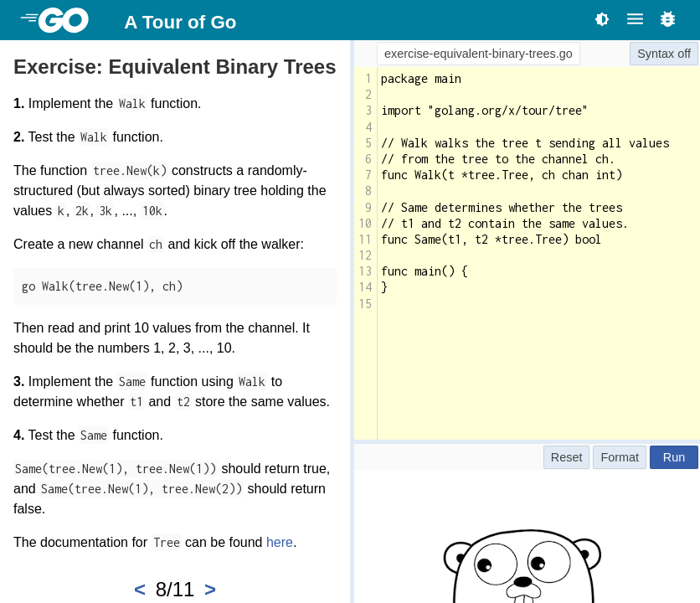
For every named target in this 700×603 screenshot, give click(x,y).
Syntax (656, 54)
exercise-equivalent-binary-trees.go (479, 54)
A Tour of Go (180, 22)
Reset (567, 457)
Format (620, 457)
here (280, 542)
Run (674, 457)
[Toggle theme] (602, 19)
